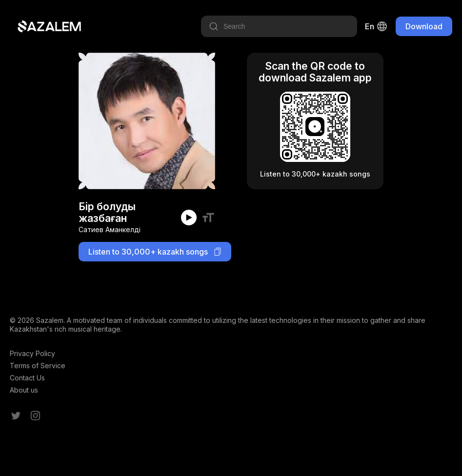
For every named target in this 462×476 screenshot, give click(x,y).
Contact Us (27, 378)
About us (24, 390)
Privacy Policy (32, 353)
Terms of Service (38, 366)
